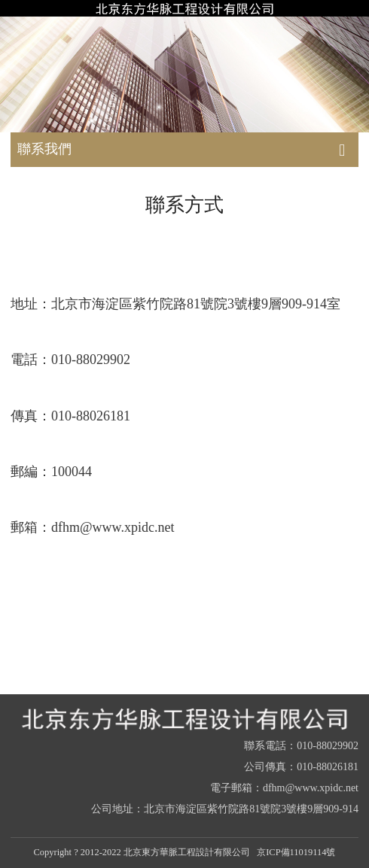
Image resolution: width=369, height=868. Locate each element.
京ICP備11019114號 (296, 852)
